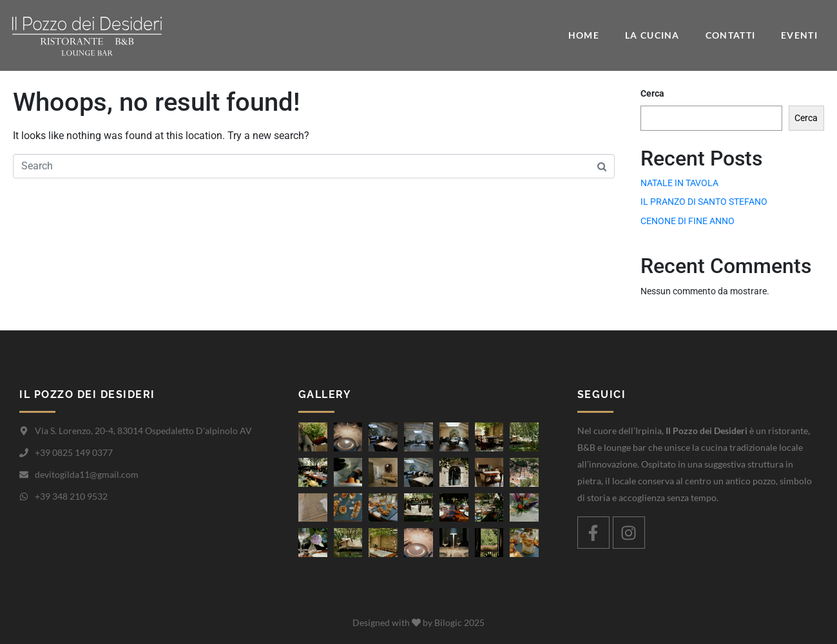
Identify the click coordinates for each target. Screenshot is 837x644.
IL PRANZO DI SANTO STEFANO (704, 202)
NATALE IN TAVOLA (679, 183)
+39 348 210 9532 (71, 496)
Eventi (799, 35)
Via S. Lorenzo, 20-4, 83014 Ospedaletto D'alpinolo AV (143, 431)
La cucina (652, 35)
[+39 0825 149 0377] (24, 453)
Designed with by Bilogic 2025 (418, 622)
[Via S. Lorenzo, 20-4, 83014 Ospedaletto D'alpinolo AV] (24, 431)
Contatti (730, 35)
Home (584, 35)
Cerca (652, 93)
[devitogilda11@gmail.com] (24, 475)
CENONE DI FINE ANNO (688, 221)
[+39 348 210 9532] (24, 497)
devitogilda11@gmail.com (87, 474)
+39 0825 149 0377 (74, 452)
